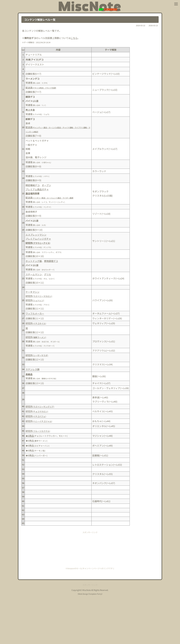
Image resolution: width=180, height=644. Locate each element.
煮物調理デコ (51, 261)
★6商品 (30, 436)
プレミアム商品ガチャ (37, 189)
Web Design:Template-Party (90, 641)
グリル (48, 274)
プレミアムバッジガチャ (38, 239)
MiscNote (87, 637)
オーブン (46, 185)
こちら (74, 38)
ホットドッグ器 (34, 261)
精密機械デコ (33, 185)
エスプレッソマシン (36, 235)
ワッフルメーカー (35, 313)
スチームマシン (34, 274)
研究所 (38, 243)
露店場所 (30, 193)
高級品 (29, 374)
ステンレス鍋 (33, 369)
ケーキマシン (33, 292)
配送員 (41, 88)
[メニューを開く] (176, 4)
